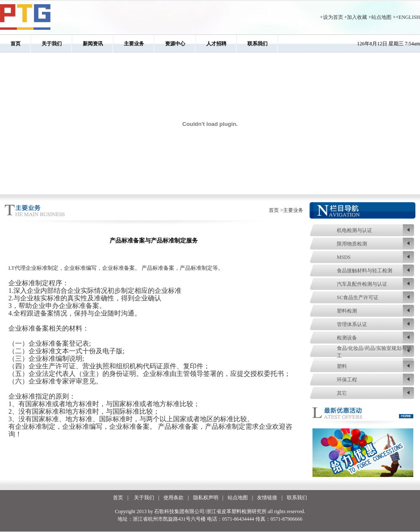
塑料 (342, 366)
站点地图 (381, 17)
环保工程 (347, 380)
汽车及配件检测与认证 (362, 284)
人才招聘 (216, 44)
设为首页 (333, 17)
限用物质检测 (352, 244)
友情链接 (267, 498)
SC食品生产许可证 (358, 297)
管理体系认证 (352, 324)
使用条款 (173, 498)
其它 (342, 393)
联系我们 (257, 44)
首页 (16, 44)
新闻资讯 (93, 44)
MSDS (344, 257)
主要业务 (134, 44)
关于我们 (52, 44)
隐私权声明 (206, 498)
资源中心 (175, 44)
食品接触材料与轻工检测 (365, 271)
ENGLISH (409, 17)
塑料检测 (347, 311)
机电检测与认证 (354, 230)
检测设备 (347, 338)
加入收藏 (357, 17)
